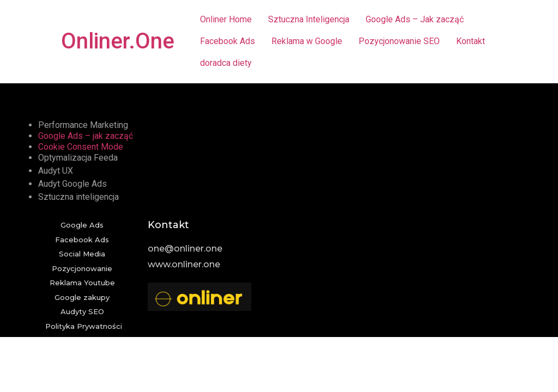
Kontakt (471, 41)
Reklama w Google (307, 41)
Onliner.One (118, 41)
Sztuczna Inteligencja (309, 19)
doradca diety (226, 63)
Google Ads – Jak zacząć (415, 19)
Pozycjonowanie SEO (399, 41)
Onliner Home (226, 19)
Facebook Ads (228, 41)
